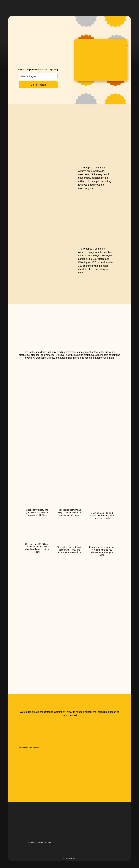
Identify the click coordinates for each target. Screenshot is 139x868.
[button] (81, 6)
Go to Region (38, 85)
